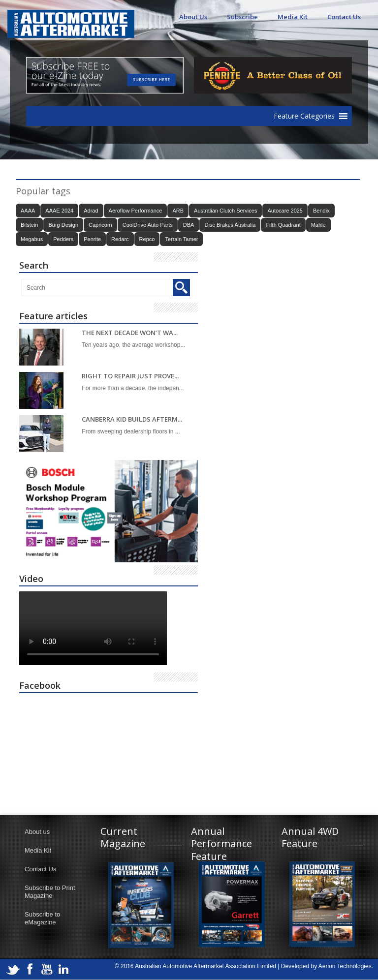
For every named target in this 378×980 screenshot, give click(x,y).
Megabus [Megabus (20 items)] (32, 239)
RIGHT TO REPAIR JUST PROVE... (130, 376)
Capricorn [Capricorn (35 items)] (100, 225)
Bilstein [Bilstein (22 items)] (29, 225)
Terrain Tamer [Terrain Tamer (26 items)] (181, 239)
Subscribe (242, 17)
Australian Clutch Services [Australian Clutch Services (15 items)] (225, 211)
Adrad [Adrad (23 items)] (91, 211)
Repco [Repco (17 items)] (147, 239)
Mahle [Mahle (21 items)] (318, 225)
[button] (304, 116)
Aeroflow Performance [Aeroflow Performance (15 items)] (136, 211)
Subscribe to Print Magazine (50, 892)
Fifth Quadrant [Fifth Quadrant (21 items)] (283, 225)
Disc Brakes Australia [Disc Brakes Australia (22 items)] (230, 225)
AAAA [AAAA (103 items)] (28, 211)
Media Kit (293, 17)
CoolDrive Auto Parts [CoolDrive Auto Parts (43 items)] (148, 225)
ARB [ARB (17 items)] (178, 211)
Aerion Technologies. (346, 966)
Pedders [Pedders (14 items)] (63, 239)
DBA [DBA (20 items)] (189, 225)
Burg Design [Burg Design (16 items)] (63, 225)
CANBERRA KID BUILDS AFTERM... (132, 419)
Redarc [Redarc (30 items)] (120, 239)
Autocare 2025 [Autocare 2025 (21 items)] (285, 211)
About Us (193, 17)
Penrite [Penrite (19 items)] (92, 239)
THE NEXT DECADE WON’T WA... (130, 333)
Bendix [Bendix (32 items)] (321, 211)
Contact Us (344, 17)
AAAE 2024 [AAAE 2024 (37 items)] (59, 211)
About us (37, 832)
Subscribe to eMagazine (42, 918)
